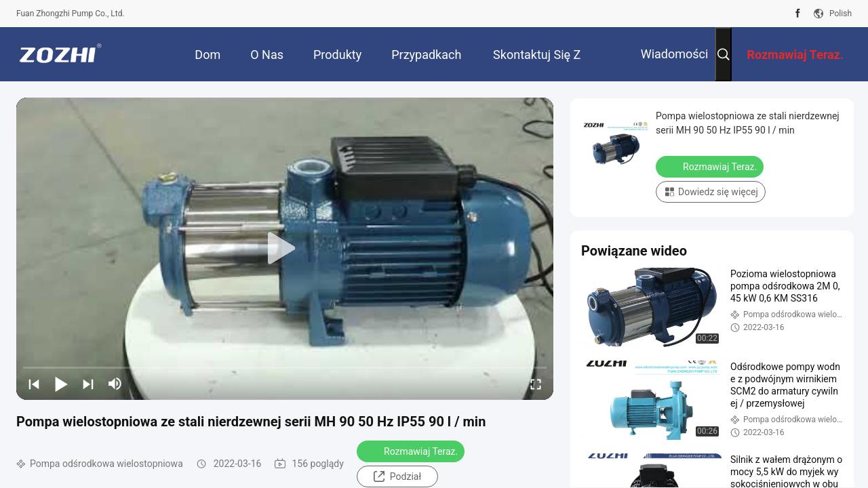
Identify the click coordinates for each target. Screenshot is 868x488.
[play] (285, 249)
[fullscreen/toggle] (536, 384)
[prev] (34, 384)
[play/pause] (61, 384)
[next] (88, 384)
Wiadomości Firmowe (675, 64)
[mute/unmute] (115, 384)
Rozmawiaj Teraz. (412, 451)
